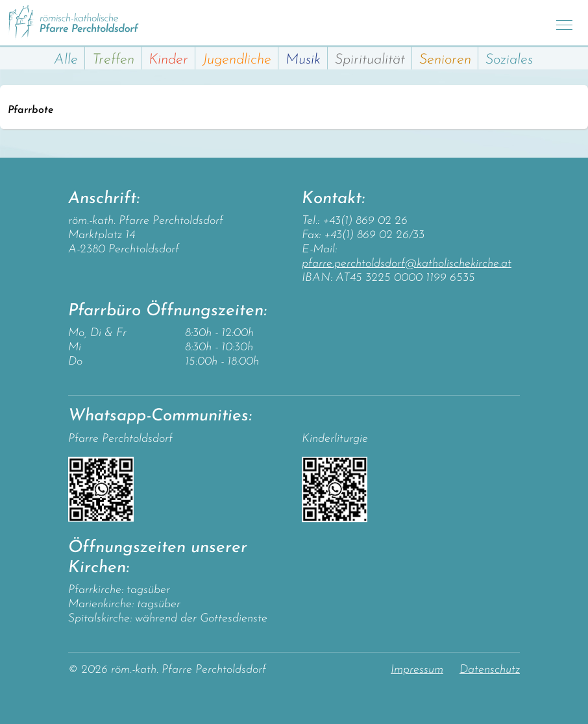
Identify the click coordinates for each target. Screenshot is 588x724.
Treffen (113, 60)
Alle (66, 60)
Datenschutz (490, 670)
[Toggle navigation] (564, 23)
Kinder (168, 60)
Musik (303, 60)
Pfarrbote (31, 110)
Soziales (509, 60)
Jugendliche (237, 60)
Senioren (445, 60)
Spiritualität (370, 60)
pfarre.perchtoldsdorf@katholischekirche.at (407, 264)
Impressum (417, 670)
